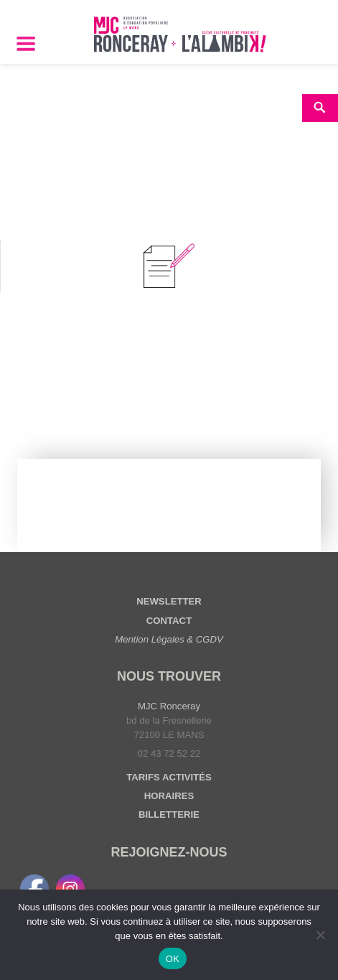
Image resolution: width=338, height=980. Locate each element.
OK (173, 959)
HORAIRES (169, 796)
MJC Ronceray (169, 706)
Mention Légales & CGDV (169, 639)
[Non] (320, 935)
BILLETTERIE (169, 815)
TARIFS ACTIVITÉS (169, 777)
